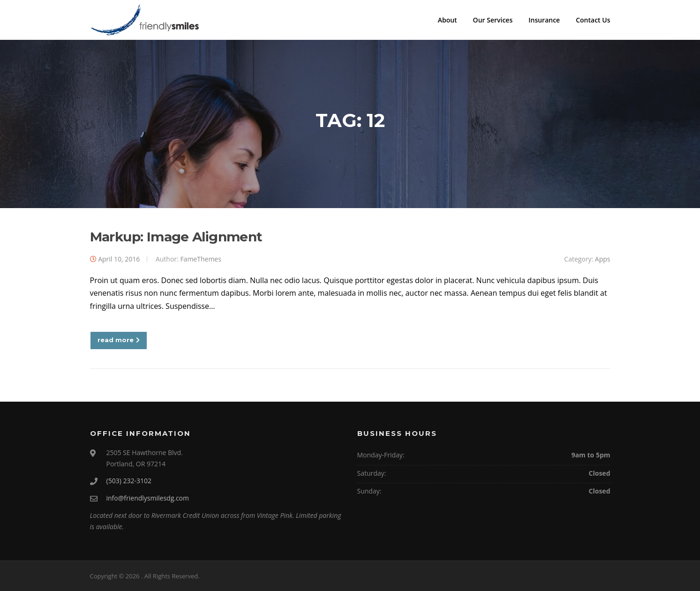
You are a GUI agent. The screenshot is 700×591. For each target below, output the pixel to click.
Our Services (493, 20)
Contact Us (593, 20)
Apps (603, 259)
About (448, 20)
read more (119, 340)
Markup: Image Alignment (176, 237)
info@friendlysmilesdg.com (148, 498)
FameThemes (200, 259)
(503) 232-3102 (129, 481)
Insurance (544, 20)
